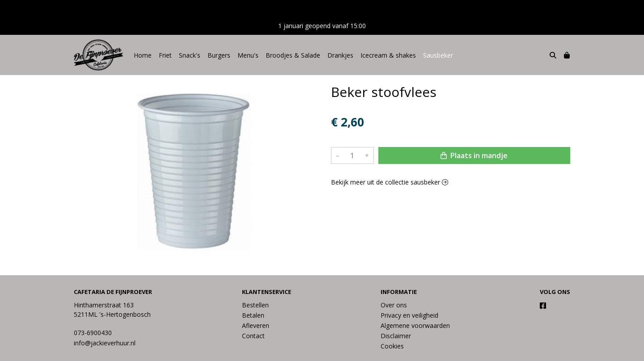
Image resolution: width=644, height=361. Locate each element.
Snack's (190, 55)
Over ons (394, 305)
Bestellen (255, 305)
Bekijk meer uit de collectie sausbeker (390, 182)
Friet (165, 55)
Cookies (392, 346)
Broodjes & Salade (293, 55)
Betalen (253, 315)
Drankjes (340, 55)
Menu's (248, 55)
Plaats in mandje (474, 155)
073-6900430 (93, 333)
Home (143, 55)
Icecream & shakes (388, 55)
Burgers (219, 55)
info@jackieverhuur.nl (105, 343)
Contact (253, 336)
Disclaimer (396, 336)
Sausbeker (438, 55)
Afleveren (256, 325)
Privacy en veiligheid (409, 315)
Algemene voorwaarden (415, 325)
